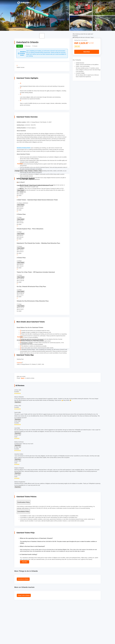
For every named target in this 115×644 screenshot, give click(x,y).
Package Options (19, 171)
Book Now (87, 52)
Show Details (21, 190)
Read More (20, 164)
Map (26, 171)
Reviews (30, 171)
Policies (36, 171)
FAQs (40, 171)
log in (23, 378)
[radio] (42, 204)
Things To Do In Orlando (24, 595)
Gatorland (20, 363)
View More (25, 562)
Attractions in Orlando (23, 579)
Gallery (111, 11)
